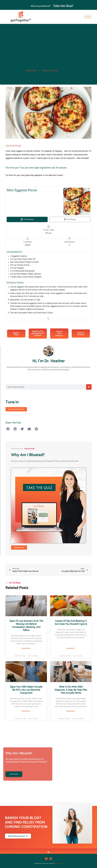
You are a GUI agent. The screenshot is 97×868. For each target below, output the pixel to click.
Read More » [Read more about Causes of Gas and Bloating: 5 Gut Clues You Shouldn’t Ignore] (71, 648)
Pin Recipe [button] (70, 219)
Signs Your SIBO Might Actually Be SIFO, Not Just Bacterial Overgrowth (26, 690)
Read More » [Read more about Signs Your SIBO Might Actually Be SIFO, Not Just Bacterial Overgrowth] (26, 711)
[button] (8, 429)
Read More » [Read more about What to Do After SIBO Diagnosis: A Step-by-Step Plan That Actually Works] (71, 711)
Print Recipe (27, 219)
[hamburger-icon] (88, 17)
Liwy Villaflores (59, 863)
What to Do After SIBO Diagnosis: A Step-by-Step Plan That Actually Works (71, 690)
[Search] (89, 387)
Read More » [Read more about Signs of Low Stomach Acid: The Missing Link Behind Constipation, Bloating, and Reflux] (26, 648)
